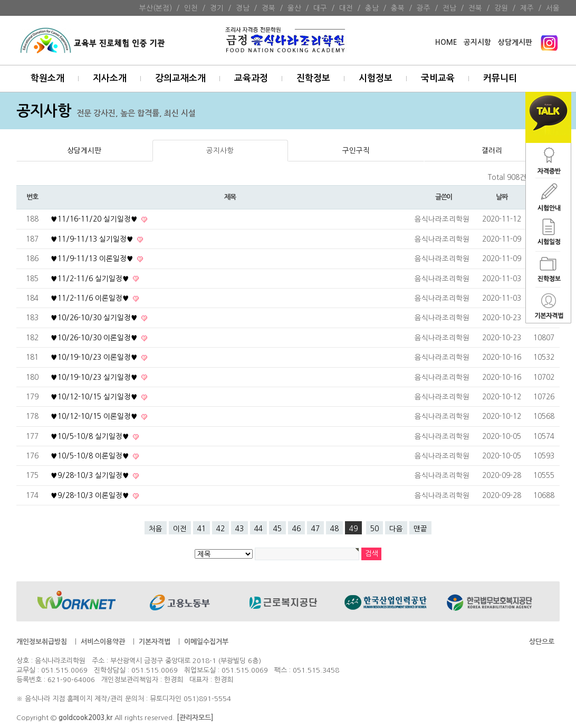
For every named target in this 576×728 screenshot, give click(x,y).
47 (315, 529)
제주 (527, 8)
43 (239, 529)
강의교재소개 (180, 78)
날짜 (501, 197)
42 (220, 529)
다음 (396, 529)
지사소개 (110, 78)
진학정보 (313, 78)
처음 (156, 529)
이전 (180, 529)
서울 (553, 8)
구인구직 (356, 150)
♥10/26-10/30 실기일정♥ (95, 318)
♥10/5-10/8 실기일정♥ (91, 436)
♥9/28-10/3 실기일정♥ (91, 475)
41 (201, 529)
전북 (475, 8)
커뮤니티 (500, 78)
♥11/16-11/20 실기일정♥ (95, 219)
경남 (243, 8)
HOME (446, 42)
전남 (449, 8)
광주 (424, 8)
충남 (372, 8)
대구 (320, 8)
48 (334, 529)
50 (375, 529)
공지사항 (220, 150)
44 (258, 529)
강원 (501, 8)
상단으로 (542, 642)
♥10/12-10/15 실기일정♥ (95, 397)
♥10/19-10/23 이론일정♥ (95, 357)
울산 (294, 8)
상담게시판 (515, 42)
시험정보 (376, 78)
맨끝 (420, 529)
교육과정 (251, 78)
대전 (346, 8)
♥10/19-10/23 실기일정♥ (95, 377)
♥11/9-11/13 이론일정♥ (93, 258)
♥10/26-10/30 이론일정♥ (95, 338)
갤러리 (492, 150)
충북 (398, 8)
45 (277, 529)
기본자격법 (155, 642)
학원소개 (47, 78)
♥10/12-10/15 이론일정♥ (95, 416)
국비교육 (438, 78)
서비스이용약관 (103, 642)
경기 (217, 8)
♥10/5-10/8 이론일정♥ (91, 456)
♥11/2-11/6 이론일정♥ (91, 298)
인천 (191, 8)
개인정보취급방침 (42, 642)
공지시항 (477, 42)
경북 (268, 8)
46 (296, 529)
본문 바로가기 (0, 0)
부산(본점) (156, 8)
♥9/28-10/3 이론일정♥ (91, 495)
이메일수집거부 (206, 642)
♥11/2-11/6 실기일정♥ (91, 279)
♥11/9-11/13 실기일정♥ (93, 239)
